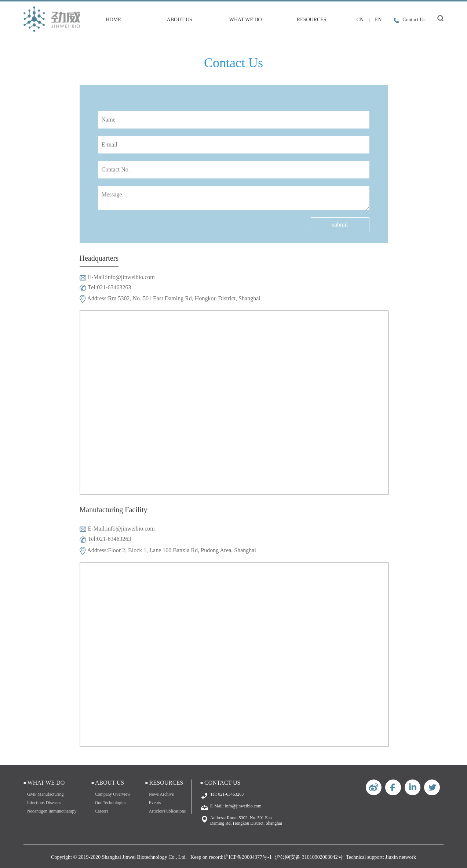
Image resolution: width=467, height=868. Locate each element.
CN (360, 20)
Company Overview (113, 794)
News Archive (161, 794)
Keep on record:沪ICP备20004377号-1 (231, 857)
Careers (102, 811)
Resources (312, 20)
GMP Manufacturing (45, 794)
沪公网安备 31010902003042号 (309, 857)
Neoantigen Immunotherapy (52, 811)
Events (155, 803)
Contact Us (410, 20)
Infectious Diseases (44, 803)
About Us (180, 20)
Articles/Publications (167, 811)
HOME (114, 20)
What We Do (246, 20)
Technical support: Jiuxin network (381, 857)
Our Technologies (111, 803)
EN (378, 20)
